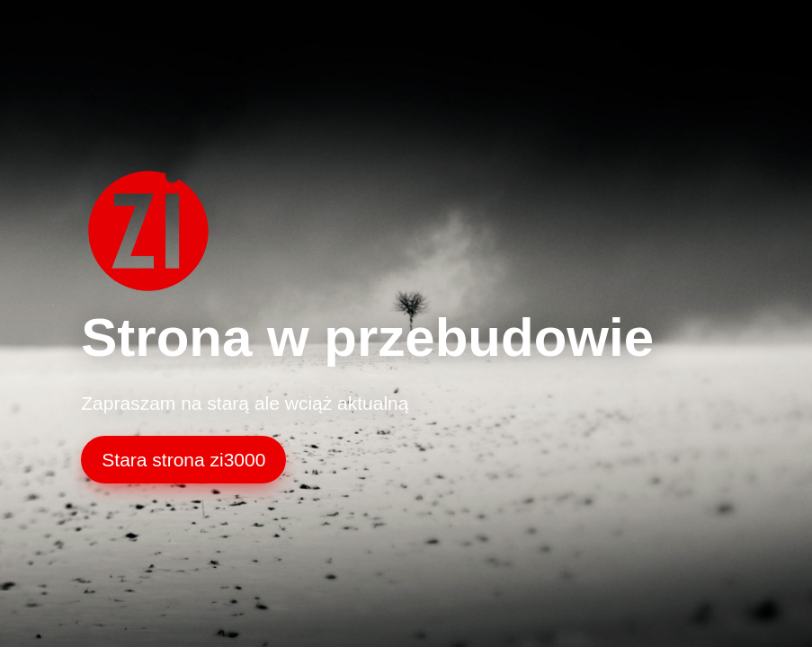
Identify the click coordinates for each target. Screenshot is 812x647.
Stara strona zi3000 (183, 460)
